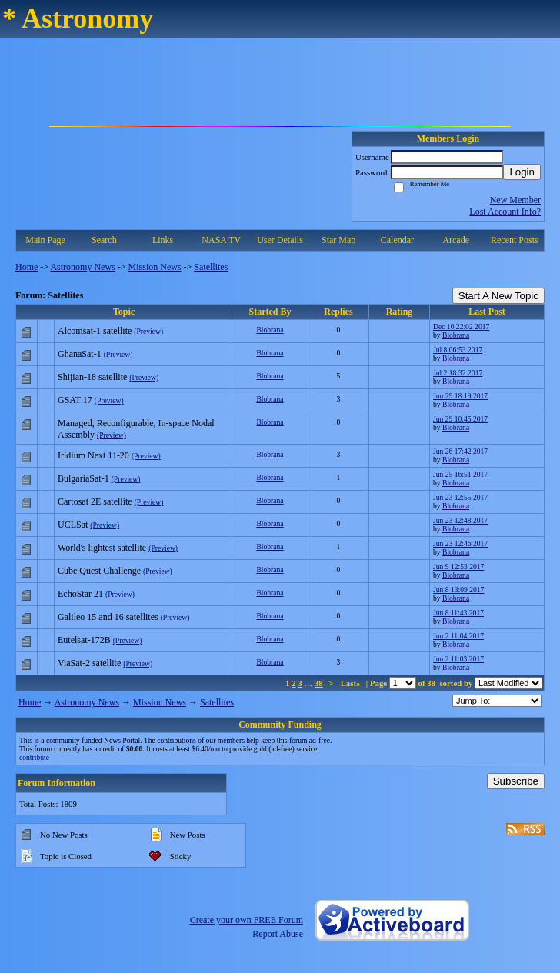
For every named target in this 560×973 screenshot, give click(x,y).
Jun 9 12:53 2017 (458, 566)
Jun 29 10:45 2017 (460, 419)
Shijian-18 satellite (92, 377)
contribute (34, 757)
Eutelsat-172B (84, 640)
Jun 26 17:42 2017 (460, 451)
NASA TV (221, 240)
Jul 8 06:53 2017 (458, 350)
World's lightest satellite (102, 548)
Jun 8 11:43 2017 (458, 613)
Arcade (456, 240)
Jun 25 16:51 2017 (460, 474)
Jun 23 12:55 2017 (460, 497)
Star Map (338, 240)
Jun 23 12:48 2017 (460, 520)
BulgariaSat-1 (83, 478)
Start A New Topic (498, 296)
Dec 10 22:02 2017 (461, 327)
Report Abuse (278, 934)
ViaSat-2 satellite (89, 663)
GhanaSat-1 (80, 354)
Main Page (45, 240)
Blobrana (270, 330)
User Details (280, 240)
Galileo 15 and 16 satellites (108, 617)
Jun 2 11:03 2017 (458, 659)
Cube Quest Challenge (99, 571)
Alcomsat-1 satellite (95, 331)
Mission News (155, 267)
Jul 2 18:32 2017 (458, 373)
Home (27, 267)
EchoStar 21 (80, 594)
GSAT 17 (75, 400)
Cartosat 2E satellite (95, 501)
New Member (515, 200)
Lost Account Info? (505, 212)
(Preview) (148, 331)
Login (522, 172)
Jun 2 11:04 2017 (458, 636)
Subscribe (516, 781)
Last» (352, 683)
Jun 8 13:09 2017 (458, 590)
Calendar (397, 240)
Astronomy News (82, 267)
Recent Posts (515, 240)
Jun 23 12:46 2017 (460, 543)
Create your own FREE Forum (247, 920)
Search (104, 240)
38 (319, 683)
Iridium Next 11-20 (93, 455)
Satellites (211, 267)
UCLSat (73, 525)
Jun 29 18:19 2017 (460, 396)
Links (163, 240)
